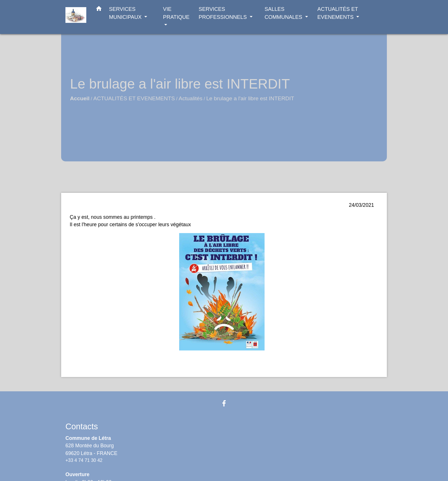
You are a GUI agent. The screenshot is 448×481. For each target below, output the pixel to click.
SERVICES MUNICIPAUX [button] (126, 13)
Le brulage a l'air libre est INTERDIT (250, 98)
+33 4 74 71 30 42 (84, 460)
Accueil (80, 98)
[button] (99, 10)
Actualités (190, 98)
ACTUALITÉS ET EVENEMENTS (134, 98)
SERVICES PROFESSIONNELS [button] (223, 13)
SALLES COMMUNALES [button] (284, 13)
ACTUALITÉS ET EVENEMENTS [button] (338, 13)
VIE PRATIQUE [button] (176, 13)
